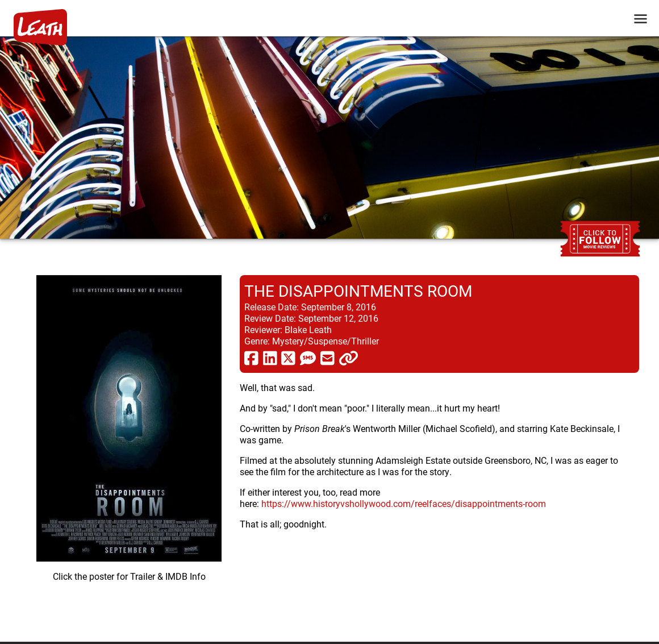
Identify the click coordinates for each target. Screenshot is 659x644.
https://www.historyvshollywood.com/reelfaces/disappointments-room (404, 503)
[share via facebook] (251, 358)
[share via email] (328, 358)
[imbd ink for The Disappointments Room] (129, 449)
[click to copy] (349, 358)
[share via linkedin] (270, 358)
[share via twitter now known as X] (288, 358)
